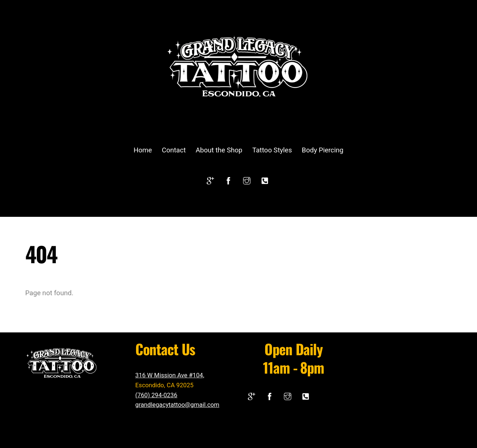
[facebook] (228, 180)
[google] (210, 180)
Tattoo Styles (272, 150)
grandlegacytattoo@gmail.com (177, 405)
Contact (174, 150)
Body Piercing (323, 150)
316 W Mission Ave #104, (170, 375)
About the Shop (219, 150)
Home (143, 150)
